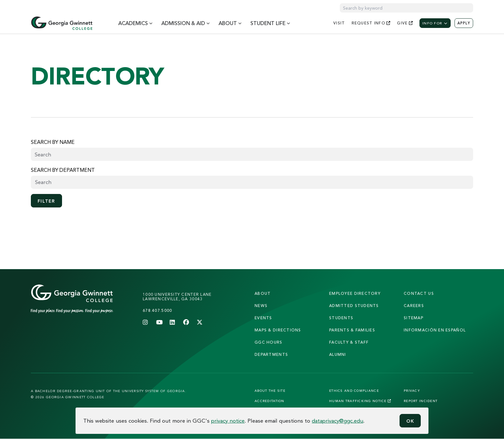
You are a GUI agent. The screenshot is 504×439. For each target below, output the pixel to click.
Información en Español (435, 330)
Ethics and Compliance (354, 391)
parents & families (352, 330)
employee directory (355, 293)
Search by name (53, 142)
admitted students (354, 306)
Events (263, 318)
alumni (338, 354)
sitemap (414, 318)
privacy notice (228, 421)
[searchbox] (252, 182)
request (371, 23)
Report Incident (421, 401)
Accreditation (270, 401)
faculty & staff (349, 342)
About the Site (270, 391)
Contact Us (419, 293)
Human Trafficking (360, 401)
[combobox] (252, 182)
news (261, 306)
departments (271, 354)
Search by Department (63, 170)
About (263, 293)
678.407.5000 (157, 310)
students (341, 318)
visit (339, 23)
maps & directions (278, 330)
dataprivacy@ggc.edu (337, 421)
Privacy (412, 391)
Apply (464, 23)
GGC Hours (269, 342)
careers (414, 306)
